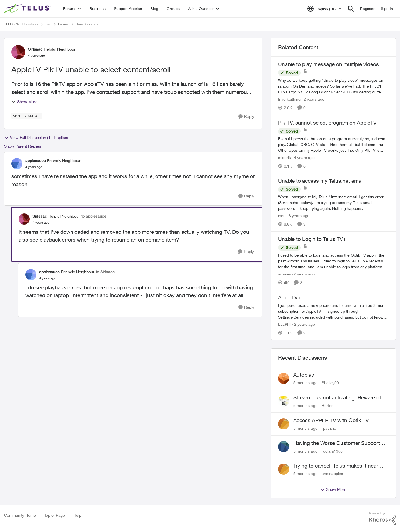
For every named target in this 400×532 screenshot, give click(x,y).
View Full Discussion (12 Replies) (36, 138)
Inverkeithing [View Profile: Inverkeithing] (289, 99)
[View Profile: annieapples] (284, 469)
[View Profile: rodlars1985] (284, 447)
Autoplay (304, 375)
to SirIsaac (105, 272)
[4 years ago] (303, 157)
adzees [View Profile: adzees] (284, 274)
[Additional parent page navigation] (49, 24)
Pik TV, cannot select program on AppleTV (327, 123)
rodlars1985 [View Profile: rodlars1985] (332, 451)
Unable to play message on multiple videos (328, 64)
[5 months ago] (305, 383)
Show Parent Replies (23, 146)
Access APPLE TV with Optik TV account (331, 421)
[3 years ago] (298, 216)
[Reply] (246, 117)
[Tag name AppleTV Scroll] (27, 116)
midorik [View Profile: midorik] (284, 157)
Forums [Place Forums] (64, 24)
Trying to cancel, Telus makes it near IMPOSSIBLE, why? (336, 466)
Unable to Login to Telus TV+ (312, 239)
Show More (24, 102)
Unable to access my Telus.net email (321, 181)
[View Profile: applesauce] (17, 164)
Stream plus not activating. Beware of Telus (337, 398)
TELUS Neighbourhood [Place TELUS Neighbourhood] (22, 24)
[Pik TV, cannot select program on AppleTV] (333, 144)
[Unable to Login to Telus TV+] (333, 261)
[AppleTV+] (333, 311)
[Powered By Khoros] (382, 519)
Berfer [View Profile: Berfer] (327, 405)
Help (77, 515)
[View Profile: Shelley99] (284, 378)
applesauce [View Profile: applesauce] (36, 161)
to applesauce (94, 216)
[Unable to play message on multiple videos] (333, 86)
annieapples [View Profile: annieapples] (332, 473)
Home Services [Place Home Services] (87, 24)
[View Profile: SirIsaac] (18, 52)
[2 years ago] (313, 99)
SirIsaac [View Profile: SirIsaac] (35, 49)
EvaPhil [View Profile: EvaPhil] (285, 324)
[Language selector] (325, 9)
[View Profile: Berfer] (284, 401)
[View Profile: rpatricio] (284, 424)
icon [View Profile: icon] (282, 216)
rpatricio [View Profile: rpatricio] (329, 428)
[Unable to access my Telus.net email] (333, 202)
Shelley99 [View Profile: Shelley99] (330, 383)
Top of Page (55, 515)
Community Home (20, 515)
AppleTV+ (289, 297)
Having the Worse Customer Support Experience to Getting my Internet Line (338, 443)
